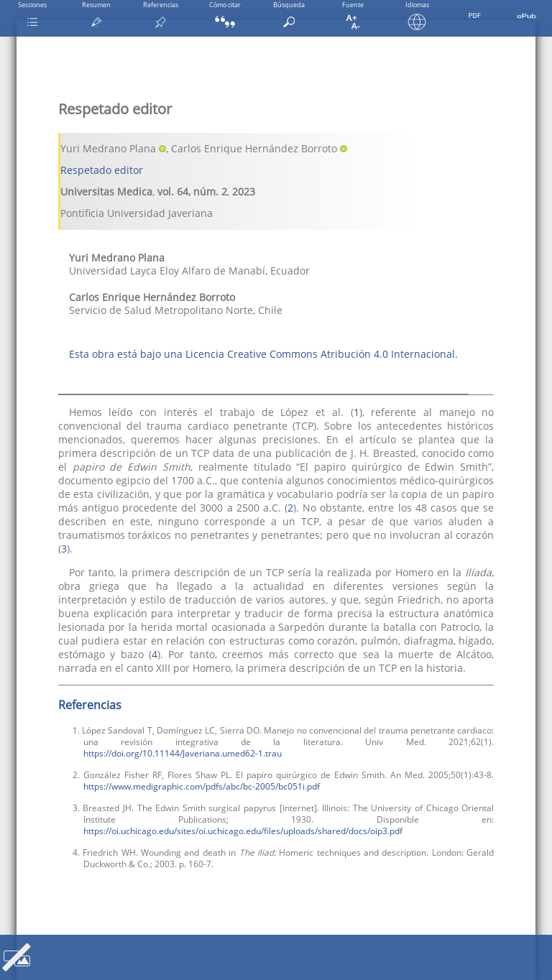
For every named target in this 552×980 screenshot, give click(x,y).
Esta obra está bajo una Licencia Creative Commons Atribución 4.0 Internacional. (263, 354)
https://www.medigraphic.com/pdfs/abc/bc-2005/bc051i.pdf (202, 786)
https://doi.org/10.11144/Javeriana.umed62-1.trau (183, 753)
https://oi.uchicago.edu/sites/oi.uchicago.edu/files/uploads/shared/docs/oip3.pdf (243, 831)
